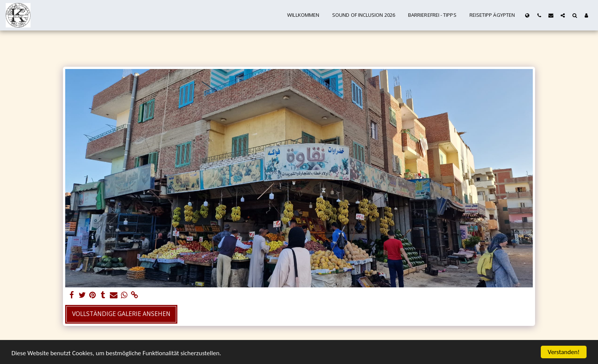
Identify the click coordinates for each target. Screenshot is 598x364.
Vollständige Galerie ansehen (121, 314)
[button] (539, 15)
